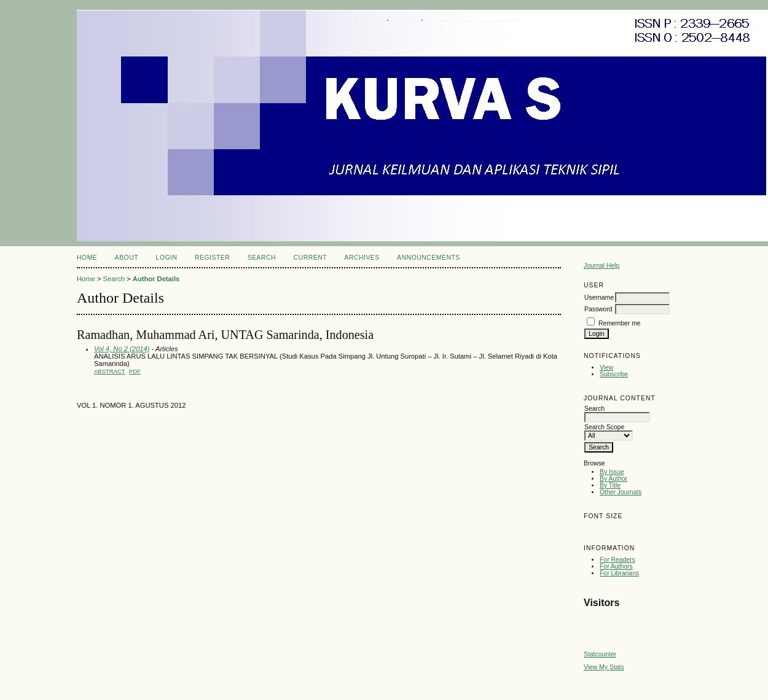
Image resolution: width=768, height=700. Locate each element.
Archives (362, 258)
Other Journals (621, 492)
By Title (610, 485)
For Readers (617, 560)
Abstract (110, 371)
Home (87, 258)
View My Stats (604, 667)
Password (598, 309)
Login (167, 258)
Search (262, 258)
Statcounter (600, 654)
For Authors (616, 566)
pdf (135, 371)
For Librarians (619, 573)
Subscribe (614, 374)
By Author (613, 479)
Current (310, 258)
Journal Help (601, 266)
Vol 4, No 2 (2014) (122, 349)
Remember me (620, 323)
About (127, 258)
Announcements (429, 258)
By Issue (612, 472)
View (606, 367)
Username (599, 297)
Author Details (156, 279)
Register (212, 258)
